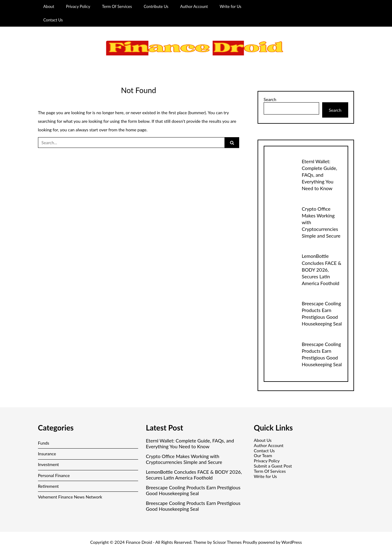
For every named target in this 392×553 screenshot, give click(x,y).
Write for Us (230, 6)
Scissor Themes (227, 542)
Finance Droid (139, 542)
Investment (49, 464)
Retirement (48, 486)
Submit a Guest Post (273, 466)
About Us (263, 440)
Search (270, 100)
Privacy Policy (78, 6)
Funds (44, 443)
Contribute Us (156, 6)
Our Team (263, 455)
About (49, 6)
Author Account (194, 6)
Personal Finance (54, 475)
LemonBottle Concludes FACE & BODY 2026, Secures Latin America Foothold (321, 269)
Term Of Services (117, 6)
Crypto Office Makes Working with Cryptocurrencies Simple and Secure (184, 459)
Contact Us (53, 20)
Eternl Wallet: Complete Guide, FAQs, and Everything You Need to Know (319, 175)
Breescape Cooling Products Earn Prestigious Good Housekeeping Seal (193, 490)
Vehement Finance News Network (70, 497)
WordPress (292, 542)
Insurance (47, 454)
